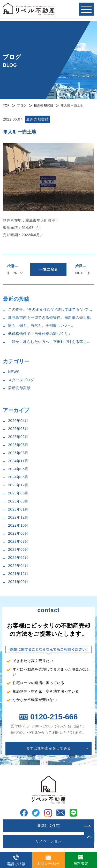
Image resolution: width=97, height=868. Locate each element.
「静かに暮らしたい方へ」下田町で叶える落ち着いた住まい (51, 342)
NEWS (14, 372)
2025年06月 (18, 445)
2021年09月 (18, 582)
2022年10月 (18, 525)
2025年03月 (18, 453)
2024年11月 (18, 461)
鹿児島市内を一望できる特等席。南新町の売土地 (49, 317)
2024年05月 (18, 477)
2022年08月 (18, 533)
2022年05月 (18, 558)
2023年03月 (18, 501)
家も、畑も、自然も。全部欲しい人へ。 (42, 326)
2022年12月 (18, 517)
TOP (6, 105)
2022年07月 (18, 541)
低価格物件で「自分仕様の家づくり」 (40, 334)
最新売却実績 (44, 105)
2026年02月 (18, 437)
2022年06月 (18, 549)
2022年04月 (18, 566)
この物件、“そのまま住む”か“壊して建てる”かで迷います (51, 309)
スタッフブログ (21, 380)
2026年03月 (18, 429)
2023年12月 (18, 485)
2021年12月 (18, 574)
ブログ (22, 105)
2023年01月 (18, 509)
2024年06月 (18, 469)
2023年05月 (18, 493)
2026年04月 (18, 421)
